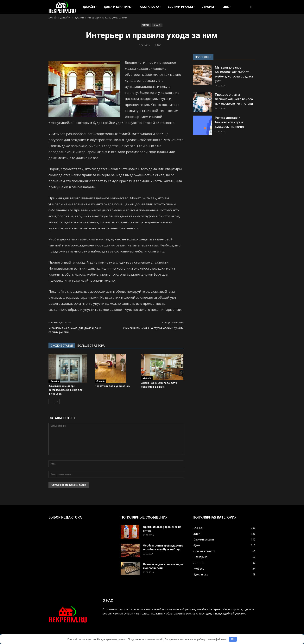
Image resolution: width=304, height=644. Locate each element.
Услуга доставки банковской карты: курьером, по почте (229, 122)
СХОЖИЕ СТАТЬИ (62, 346)
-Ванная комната (204, 551)
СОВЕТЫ (198, 563)
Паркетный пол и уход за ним (113, 386)
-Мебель (198, 569)
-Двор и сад (200, 574)
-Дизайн (157, 25)
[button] (251, 7)
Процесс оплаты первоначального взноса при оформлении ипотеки (234, 99)
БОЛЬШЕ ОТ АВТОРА (91, 346)
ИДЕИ (197, 534)
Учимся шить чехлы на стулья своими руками (153, 328)
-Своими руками (203, 539)
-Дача (196, 545)
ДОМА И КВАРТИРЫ (118, 7)
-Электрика (200, 557)
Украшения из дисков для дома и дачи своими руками (75, 330)
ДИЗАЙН (90, 7)
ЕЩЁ (227, 7)
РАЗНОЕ (198, 528)
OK (233, 639)
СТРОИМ (209, 7)
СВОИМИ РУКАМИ (181, 7)
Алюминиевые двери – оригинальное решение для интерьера (65, 390)
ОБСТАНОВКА (151, 7)
